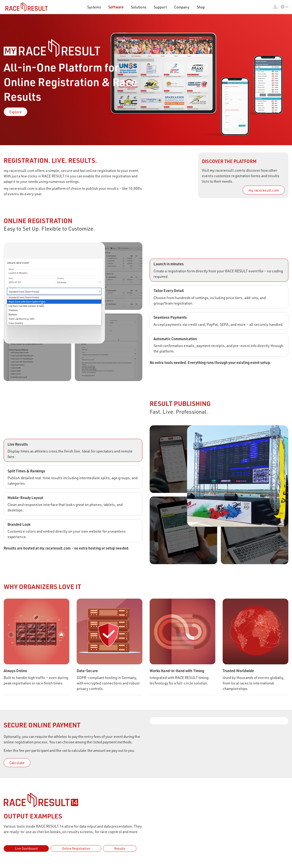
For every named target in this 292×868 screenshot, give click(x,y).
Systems (94, 7)
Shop (201, 7)
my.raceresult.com (264, 190)
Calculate (17, 763)
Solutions (139, 7)
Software (116, 7)
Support (160, 7)
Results (120, 848)
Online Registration (76, 848)
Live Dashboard (26, 848)
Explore (16, 112)
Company (182, 7)
